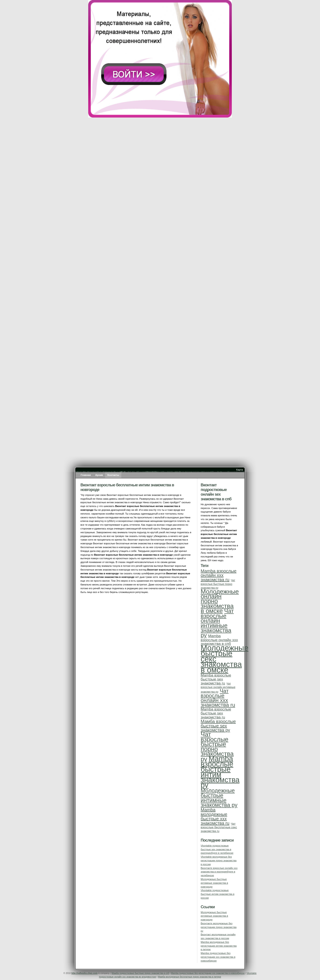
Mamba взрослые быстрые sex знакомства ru (216, 679)
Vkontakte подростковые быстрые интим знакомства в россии (218, 894)
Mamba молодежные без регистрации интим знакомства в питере (219, 946)
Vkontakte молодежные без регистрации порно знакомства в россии (219, 860)
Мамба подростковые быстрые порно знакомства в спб (141, 973)
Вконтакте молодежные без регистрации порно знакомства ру (219, 927)
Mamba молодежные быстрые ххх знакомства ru (215, 816)
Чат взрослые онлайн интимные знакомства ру (217, 623)
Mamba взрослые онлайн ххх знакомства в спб (219, 640)
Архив (99, 475)
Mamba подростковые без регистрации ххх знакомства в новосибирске (218, 957)
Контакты (113, 475)
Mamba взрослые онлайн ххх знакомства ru (219, 575)
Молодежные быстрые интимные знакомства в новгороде (214, 883)
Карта (240, 470)
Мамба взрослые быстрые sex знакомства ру (218, 726)
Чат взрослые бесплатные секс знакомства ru (219, 827)
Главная (86, 475)
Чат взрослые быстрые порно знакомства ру (218, 584)
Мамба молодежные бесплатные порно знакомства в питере (190, 977)
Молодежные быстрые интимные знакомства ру (219, 798)
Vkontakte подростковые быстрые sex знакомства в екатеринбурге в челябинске (217, 849)
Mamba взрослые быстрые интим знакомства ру (220, 772)
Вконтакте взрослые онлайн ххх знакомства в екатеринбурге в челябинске (219, 872)
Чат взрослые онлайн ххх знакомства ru (218, 698)
